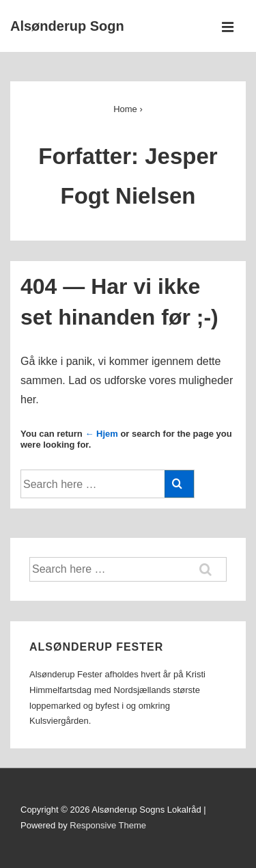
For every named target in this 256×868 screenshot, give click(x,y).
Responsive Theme (108, 825)
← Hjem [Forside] (101, 434)
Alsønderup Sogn (67, 26)
